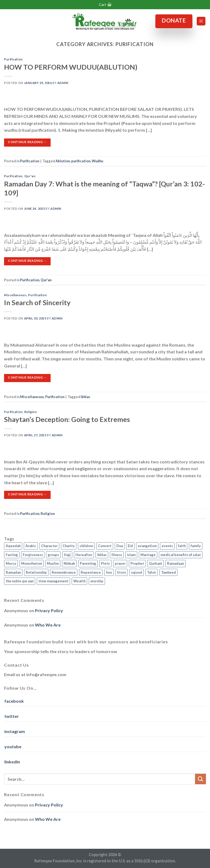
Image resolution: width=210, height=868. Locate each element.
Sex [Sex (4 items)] (109, 572)
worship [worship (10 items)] (97, 581)
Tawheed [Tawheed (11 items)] (168, 572)
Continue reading (27, 142)
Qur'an (30, 176)
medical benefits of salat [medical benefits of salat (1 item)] (181, 555)
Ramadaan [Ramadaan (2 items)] (175, 563)
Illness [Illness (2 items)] (117, 555)
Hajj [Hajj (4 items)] (67, 555)
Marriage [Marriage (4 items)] (148, 555)
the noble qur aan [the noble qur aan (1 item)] (20, 581)
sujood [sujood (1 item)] (137, 572)
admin (63, 83)
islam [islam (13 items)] (131, 555)
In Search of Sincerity (37, 302)
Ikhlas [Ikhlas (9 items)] (102, 555)
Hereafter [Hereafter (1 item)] (84, 555)
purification (81, 161)
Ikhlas (85, 397)
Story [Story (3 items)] (122, 572)
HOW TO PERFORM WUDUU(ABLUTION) (71, 67)
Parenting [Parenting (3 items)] (88, 563)
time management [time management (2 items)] (53, 581)
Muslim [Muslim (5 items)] (53, 563)
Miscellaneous (15, 295)
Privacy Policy (49, 610)
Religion (31, 412)
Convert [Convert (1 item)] (105, 546)
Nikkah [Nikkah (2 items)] (69, 563)
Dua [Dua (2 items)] (120, 546)
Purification (13, 59)
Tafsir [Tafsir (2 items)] (152, 572)
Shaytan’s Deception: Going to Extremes (67, 419)
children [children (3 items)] (86, 546)
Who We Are (48, 625)
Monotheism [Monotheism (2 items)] (32, 563)
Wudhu (97, 161)
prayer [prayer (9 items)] (120, 563)
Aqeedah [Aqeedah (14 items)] (13, 546)
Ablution (63, 161)
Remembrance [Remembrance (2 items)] (64, 572)
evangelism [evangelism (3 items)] (147, 546)
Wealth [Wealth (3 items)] (79, 581)
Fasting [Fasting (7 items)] (12, 555)
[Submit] (201, 779)
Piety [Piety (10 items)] (105, 563)
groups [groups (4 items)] (53, 555)
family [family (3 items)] (196, 546)
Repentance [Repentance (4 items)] (91, 572)
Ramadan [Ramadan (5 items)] (13, 572)
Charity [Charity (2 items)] (69, 546)
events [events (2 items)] (167, 546)
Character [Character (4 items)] (49, 546)
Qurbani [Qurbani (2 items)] (155, 563)
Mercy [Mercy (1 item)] (11, 563)
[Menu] (201, 21)
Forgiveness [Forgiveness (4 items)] (33, 555)
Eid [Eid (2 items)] (130, 546)
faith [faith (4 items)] (182, 546)
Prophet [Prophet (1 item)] (137, 563)
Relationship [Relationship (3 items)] (36, 572)
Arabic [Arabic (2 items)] (31, 546)
